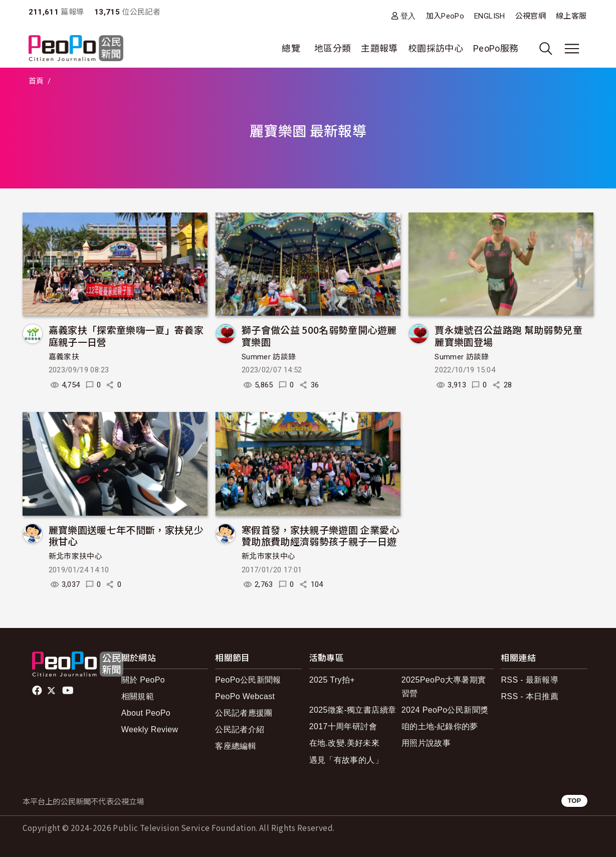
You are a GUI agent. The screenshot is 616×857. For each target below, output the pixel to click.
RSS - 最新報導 (530, 680)
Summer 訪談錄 (269, 357)
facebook (38, 691)
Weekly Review (150, 729)
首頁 (36, 81)
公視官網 (531, 16)
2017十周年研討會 (343, 726)
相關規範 (138, 696)
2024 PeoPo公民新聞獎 (445, 710)
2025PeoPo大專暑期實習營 (444, 687)
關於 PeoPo (143, 680)
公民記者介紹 (240, 729)
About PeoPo (146, 713)
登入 (408, 16)
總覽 (291, 48)
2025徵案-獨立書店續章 (353, 710)
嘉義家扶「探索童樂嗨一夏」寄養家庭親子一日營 (126, 336)
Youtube (69, 691)
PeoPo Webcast (245, 696)
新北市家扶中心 (76, 556)
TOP (574, 801)
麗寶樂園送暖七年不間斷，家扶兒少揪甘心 (126, 535)
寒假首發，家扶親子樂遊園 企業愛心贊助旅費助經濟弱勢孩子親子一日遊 (320, 535)
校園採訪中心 (436, 48)
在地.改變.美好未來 (345, 743)
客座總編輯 (236, 746)
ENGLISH (490, 16)
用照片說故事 (426, 743)
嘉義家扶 (64, 357)
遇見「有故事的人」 (346, 760)
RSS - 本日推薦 (530, 696)
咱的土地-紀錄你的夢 (440, 726)
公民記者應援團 (244, 713)
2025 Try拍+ (332, 680)
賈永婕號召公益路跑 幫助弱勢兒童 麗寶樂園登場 (508, 336)
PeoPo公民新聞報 (248, 680)
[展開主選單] (572, 49)
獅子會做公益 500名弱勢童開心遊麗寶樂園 (319, 336)
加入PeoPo (445, 16)
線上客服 (571, 16)
